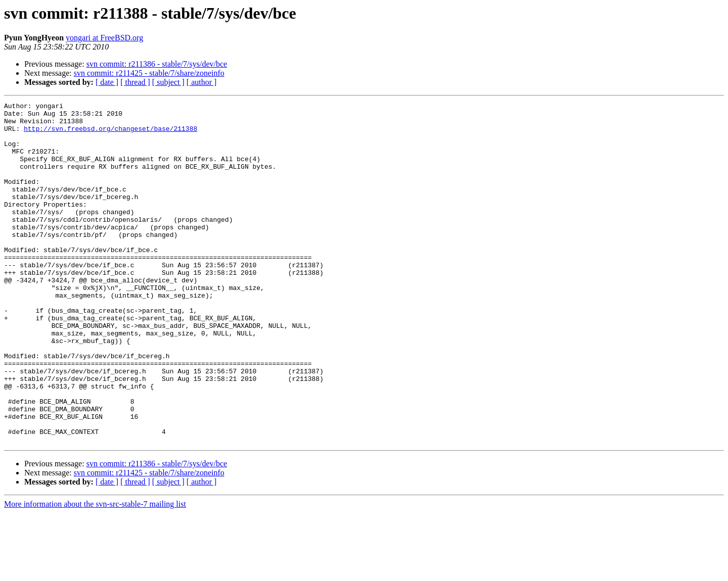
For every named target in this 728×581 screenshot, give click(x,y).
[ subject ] (168, 82)
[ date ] (107, 82)
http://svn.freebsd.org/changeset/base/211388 (110, 134)
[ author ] (202, 82)
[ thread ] (135, 82)
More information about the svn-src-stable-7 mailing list (95, 572)
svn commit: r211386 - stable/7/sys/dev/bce (157, 64)
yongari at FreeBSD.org (104, 38)
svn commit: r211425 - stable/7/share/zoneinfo (149, 73)
